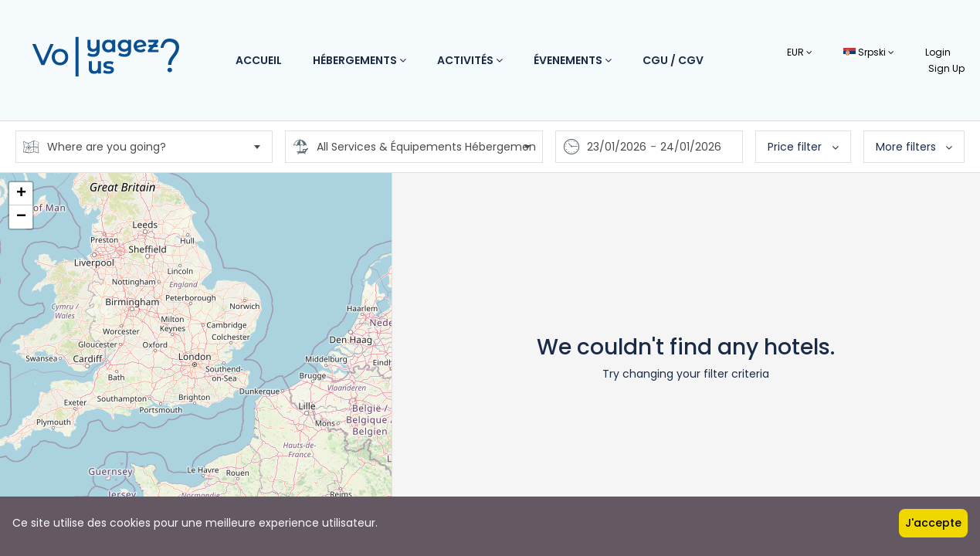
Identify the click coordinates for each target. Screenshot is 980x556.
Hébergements (359, 60)
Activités (470, 60)
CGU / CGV (673, 60)
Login (938, 52)
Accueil (259, 60)
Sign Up (946, 68)
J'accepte (933, 523)
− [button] (21, 217)
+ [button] (21, 194)
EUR (800, 52)
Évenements (573, 60)
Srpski (869, 52)
